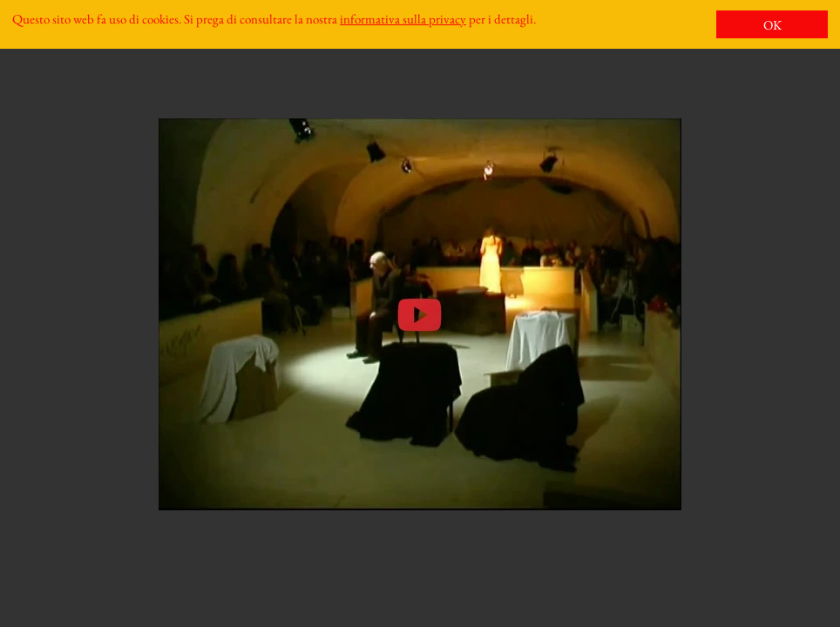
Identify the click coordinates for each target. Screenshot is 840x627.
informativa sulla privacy (403, 19)
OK (772, 25)
